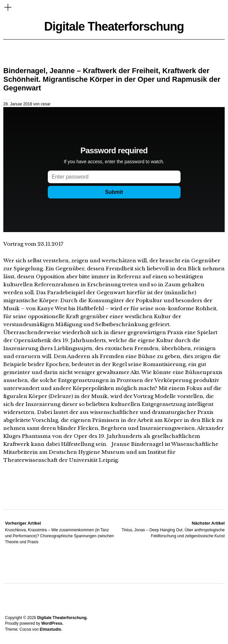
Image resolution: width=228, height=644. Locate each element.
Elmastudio (51, 629)
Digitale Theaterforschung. (62, 618)
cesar (46, 104)
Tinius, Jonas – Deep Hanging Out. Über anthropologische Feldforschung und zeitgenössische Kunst (170, 529)
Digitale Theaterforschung (114, 26)
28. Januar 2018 (18, 104)
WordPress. (52, 623)
